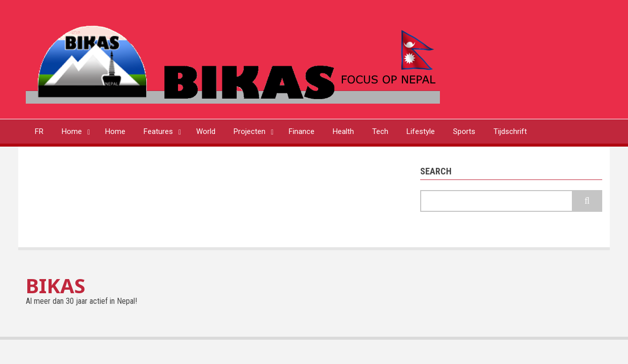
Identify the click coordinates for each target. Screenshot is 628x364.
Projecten (250, 131)
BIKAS (56, 285)
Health (343, 131)
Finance (302, 131)
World (206, 131)
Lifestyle (421, 131)
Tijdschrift (510, 131)
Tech (380, 131)
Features (158, 131)
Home (72, 131)
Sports (464, 131)
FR (39, 131)
